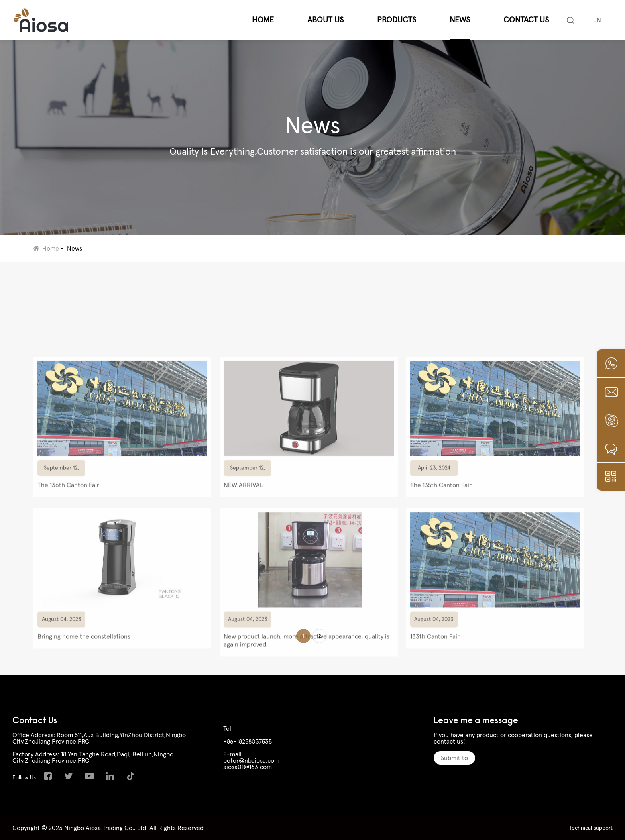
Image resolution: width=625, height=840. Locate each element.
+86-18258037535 (248, 742)
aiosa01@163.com (248, 767)
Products (397, 20)
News (460, 20)
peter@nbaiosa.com (251, 761)
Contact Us (526, 20)
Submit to (454, 758)
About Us (325, 20)
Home (263, 20)
